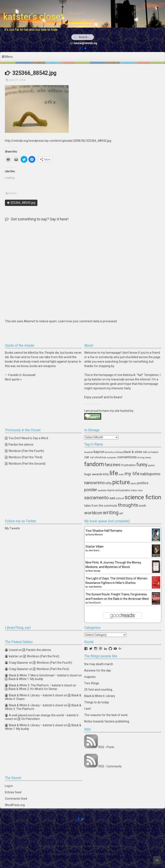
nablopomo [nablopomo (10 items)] (150, 474)
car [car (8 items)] (87, 457)
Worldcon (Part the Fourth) (26, 451)
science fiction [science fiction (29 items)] (143, 497)
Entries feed (13, 792)
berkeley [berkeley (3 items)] (110, 452)
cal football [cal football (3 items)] (153, 452)
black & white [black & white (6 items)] (133, 452)
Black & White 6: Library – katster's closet (36, 695)
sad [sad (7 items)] (112, 498)
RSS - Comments (110, 766)
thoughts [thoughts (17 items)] (128, 505)
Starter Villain (95, 547)
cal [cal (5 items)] (145, 452)
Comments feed (16, 799)
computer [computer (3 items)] (112, 458)
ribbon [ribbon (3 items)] (134, 490)
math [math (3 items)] (121, 475)
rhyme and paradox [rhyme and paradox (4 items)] (119, 490)
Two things (92, 683)
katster (12, 193)
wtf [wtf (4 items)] (121, 513)
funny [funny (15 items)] (142, 465)
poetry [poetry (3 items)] (134, 483)
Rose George (94, 571)
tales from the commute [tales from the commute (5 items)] (101, 506)
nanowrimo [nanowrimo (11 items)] (95, 483)
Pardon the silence (21, 445)
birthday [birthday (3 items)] (119, 452)
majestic (90, 677)
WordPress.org (15, 805)
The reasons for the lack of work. (106, 715)
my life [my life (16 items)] (132, 474)
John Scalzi (94, 550)
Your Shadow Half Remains (104, 531)
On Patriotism (31, 719)
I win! (87, 709)
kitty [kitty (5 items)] (106, 474)
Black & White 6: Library (100, 696)
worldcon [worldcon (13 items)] (93, 513)
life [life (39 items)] (114, 473)
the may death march (99, 664)
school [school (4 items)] (120, 498)
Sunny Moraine (95, 535)
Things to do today (97, 702)
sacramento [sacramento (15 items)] (96, 498)
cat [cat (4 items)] (92, 457)
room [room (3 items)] (140, 490)
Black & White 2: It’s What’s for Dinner (33, 689)
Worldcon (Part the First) (43, 656)
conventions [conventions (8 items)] (127, 457)
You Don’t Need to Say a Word (28, 438)
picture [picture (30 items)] (121, 482)
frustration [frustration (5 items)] (128, 465)
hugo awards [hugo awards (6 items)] (93, 474)
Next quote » (13, 379)
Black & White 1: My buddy (26, 679)
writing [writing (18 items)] (111, 513)
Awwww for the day (98, 670)
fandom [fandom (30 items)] (94, 464)
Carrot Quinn (95, 603)
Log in (9, 786)
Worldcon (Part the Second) (27, 464)
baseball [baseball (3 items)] (89, 452)
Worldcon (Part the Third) (25, 457)
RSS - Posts (106, 747)
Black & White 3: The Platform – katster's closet (41, 685)
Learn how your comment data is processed (87, 321)
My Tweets (12, 528)
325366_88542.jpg (21, 203)
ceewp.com (111, 854)
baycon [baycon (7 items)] (99, 452)
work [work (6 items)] (142, 506)
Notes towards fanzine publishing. (107, 721)
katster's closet (33, 17)
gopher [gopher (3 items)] (151, 465)
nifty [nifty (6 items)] (109, 483)
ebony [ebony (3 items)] (148, 458)
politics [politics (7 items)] (143, 483)
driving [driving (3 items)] (141, 458)
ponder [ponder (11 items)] (91, 490)
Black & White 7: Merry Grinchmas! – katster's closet (43, 675)
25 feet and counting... (99, 690)
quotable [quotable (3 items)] (102, 490)
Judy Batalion (95, 587)
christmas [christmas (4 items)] (100, 457)
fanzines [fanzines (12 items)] (113, 465)
